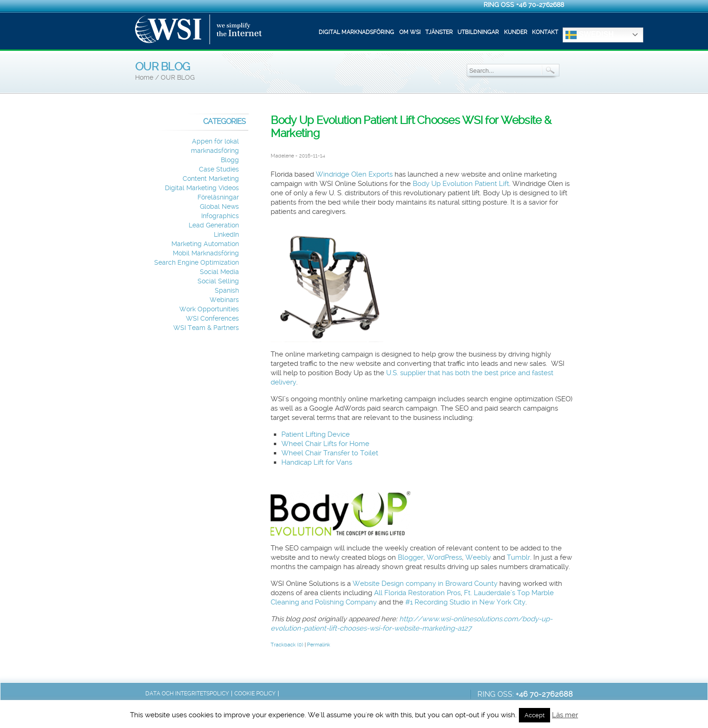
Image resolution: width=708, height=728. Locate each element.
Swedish (589, 35)
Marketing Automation (205, 244)
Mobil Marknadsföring (206, 253)
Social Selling (218, 281)
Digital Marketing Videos (202, 188)
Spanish (227, 291)
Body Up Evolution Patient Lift (461, 184)
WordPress (444, 557)
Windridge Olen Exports (354, 174)
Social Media (219, 272)
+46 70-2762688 (540, 5)
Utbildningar (478, 32)
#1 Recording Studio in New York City (465, 602)
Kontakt (545, 32)
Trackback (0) (287, 645)
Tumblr (518, 557)
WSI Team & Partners (206, 328)
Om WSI (410, 32)
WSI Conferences (212, 319)
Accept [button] (534, 715)
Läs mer (565, 715)
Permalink (319, 645)
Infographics (220, 216)
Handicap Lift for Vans (317, 462)
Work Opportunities (209, 309)
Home (144, 78)
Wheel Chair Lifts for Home (325, 444)
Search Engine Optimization (197, 263)
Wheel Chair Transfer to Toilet (330, 453)
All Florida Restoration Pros (417, 593)
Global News (219, 207)
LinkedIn (226, 235)
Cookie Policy (255, 694)
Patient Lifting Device (316, 434)
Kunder (516, 32)
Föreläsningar (218, 197)
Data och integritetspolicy (187, 694)
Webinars (224, 300)
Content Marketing (211, 179)
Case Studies (219, 169)
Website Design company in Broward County (425, 584)
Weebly (478, 557)
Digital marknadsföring (356, 32)
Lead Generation (214, 225)
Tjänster (439, 32)
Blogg (230, 160)
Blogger (411, 557)
